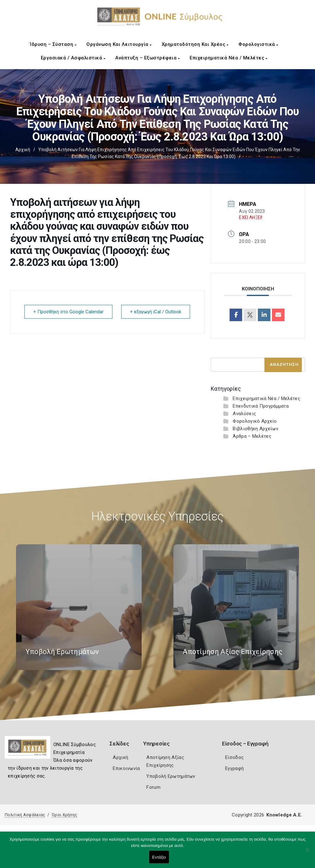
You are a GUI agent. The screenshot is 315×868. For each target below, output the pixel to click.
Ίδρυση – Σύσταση (53, 44)
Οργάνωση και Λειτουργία (119, 44)
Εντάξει (159, 857)
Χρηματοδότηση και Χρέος (195, 44)
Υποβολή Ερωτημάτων (171, 776)
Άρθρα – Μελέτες (252, 436)
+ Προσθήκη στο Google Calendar (69, 312)
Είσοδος (234, 757)
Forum (153, 787)
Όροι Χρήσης (64, 815)
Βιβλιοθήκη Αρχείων (255, 429)
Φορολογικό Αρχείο (255, 421)
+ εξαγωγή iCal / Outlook (155, 312)
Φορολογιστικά (258, 44)
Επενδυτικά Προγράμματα (261, 406)
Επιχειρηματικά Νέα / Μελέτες (228, 58)
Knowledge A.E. (284, 815)
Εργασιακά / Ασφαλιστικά (73, 58)
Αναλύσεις (244, 414)
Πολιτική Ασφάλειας (25, 815)
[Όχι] (307, 853)
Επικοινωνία (126, 768)
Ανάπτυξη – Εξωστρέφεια (147, 58)
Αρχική (23, 150)
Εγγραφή (234, 768)
